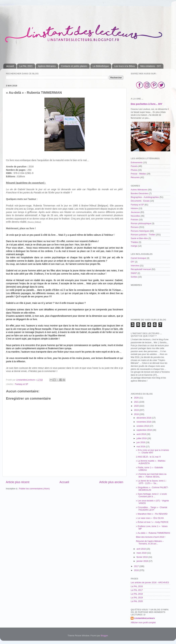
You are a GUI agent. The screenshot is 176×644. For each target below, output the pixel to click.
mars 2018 (142, 553)
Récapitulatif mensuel (141, 269)
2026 (137, 398)
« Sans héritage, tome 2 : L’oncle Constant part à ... (151, 495)
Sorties (134, 277)
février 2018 (142, 557)
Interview (135, 266)
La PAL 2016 (137, 586)
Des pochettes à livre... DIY (146, 104)
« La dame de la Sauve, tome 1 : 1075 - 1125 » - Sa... (151, 482)
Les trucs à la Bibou (125, 66)
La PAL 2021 (26, 66)
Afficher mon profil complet (143, 623)
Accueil (10, 66)
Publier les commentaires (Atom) (34, 489)
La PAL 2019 (137, 598)
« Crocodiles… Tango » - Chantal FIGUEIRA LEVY (151, 509)
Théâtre (134, 242)
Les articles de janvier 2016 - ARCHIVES (150, 583)
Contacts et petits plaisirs (74, 66)
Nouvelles (135, 216)
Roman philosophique (141, 223)
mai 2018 (141, 447)
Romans (135, 227)
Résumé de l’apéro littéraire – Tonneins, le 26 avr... (150, 542)
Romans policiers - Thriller (143, 235)
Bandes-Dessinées (140, 194)
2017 (137, 566)
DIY (133, 262)
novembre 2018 (144, 422)
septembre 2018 (145, 430)
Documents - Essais (140, 201)
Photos (134, 170)
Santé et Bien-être (139, 238)
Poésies (135, 220)
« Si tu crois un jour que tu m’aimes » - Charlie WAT (152, 451)
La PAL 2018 (137, 594)
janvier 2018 (143, 561)
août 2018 (142, 434)
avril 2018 (141, 549)
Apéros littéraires (47, 66)
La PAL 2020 (137, 601)
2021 (137, 402)
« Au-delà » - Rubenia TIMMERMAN (153, 533)
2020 (137, 406)
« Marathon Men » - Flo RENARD (152, 514)
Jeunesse (135, 212)
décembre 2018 (144, 418)
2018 (137, 414)
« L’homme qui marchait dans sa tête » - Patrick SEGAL (151, 475)
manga (134, 246)
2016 (137, 570)
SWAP (134, 273)
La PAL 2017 (137, 590)
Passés (134, 166)
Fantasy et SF (21, 384)
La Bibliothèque (101, 66)
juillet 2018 (142, 438)
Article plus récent (18, 482)
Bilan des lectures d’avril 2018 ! (151, 537)
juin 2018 (141, 442)
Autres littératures (139, 190)
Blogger (104, 636)
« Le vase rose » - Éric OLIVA (150, 518)
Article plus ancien (111, 482)
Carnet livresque (138, 258)
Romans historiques (140, 231)
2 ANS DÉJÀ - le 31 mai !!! (148, 457)
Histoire (134, 208)
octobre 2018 (143, 426)
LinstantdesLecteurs (144, 618)
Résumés (135, 177)
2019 (137, 410)
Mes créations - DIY (151, 66)
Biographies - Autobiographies (145, 197)
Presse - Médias (138, 174)
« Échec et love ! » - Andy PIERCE (152, 522)
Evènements (137, 163)
